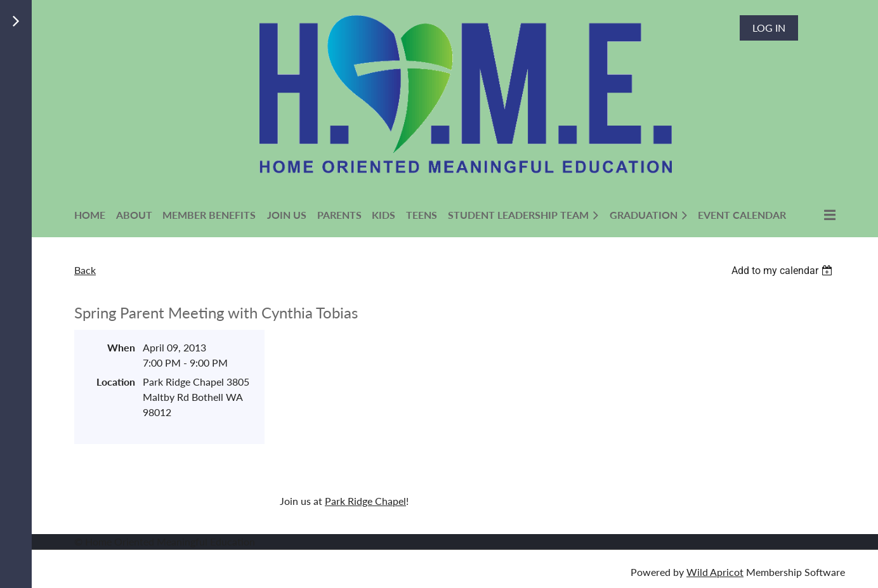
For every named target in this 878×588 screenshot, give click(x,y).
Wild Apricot (715, 572)
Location (116, 382)
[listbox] (783, 271)
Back (85, 270)
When (121, 347)
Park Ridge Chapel (365, 501)
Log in (769, 28)
